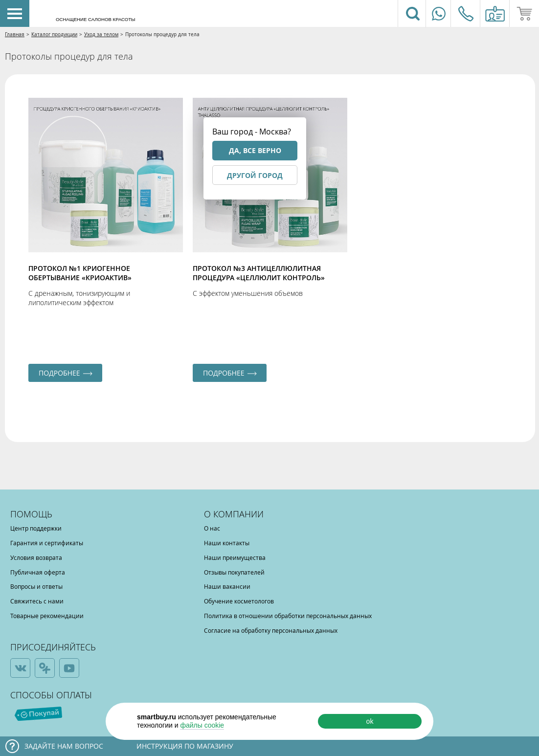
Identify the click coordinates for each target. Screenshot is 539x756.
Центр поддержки (36, 528)
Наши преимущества (235, 557)
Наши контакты (227, 543)
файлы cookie (202, 725)
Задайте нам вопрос (64, 746)
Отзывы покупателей (234, 572)
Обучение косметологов (239, 601)
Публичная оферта (38, 572)
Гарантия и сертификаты (47, 543)
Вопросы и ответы (36, 586)
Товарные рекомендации (47, 616)
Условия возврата (36, 557)
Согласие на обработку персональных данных (271, 630)
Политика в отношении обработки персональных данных (288, 616)
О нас (212, 528)
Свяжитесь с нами (37, 601)
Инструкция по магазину (185, 746)
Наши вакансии (227, 586)
